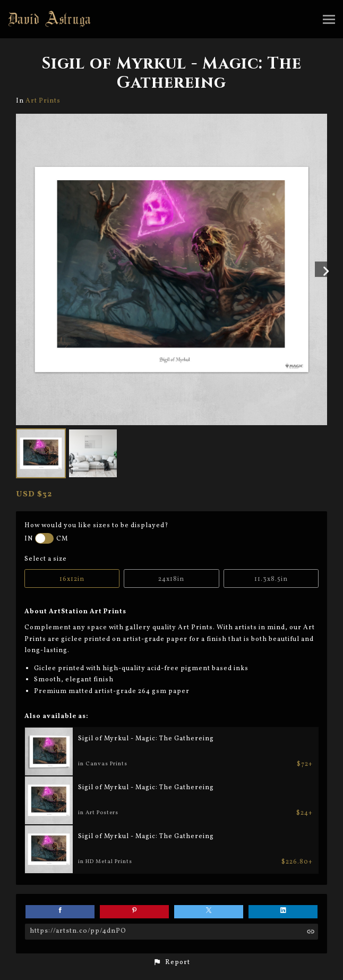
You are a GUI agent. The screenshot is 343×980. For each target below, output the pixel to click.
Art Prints (43, 101)
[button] (171, 962)
